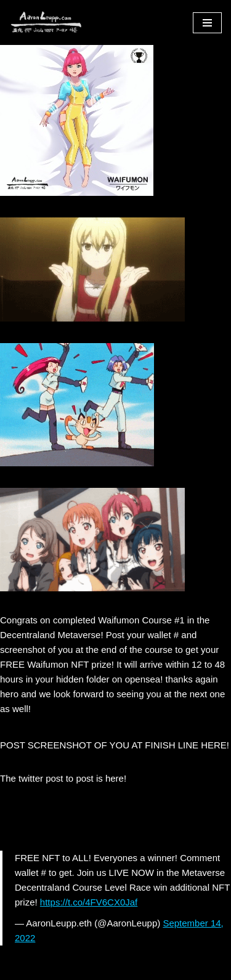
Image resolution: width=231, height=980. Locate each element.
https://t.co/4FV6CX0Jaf (89, 902)
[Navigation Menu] (207, 23)
